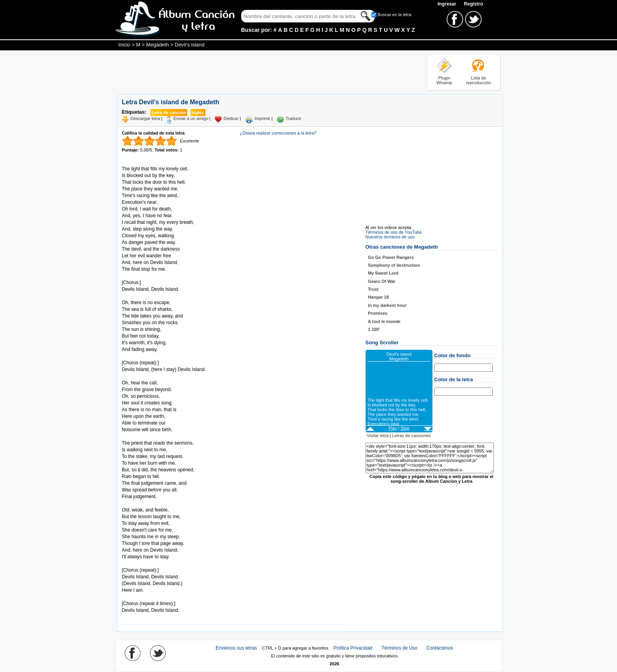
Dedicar (231, 118)
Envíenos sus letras (236, 648)
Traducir (294, 118)
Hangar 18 (378, 297)
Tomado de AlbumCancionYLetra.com (155, 597)
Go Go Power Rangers (391, 257)
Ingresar (448, 4)
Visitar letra (378, 436)
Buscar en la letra (395, 15)
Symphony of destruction (394, 265)
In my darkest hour (387, 305)
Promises (378, 313)
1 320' (374, 329)
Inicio (124, 45)
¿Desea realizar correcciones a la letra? (278, 133)
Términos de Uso (399, 648)
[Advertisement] (260, 72)
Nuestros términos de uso (390, 237)
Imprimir (262, 118)
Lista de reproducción (478, 80)
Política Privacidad (353, 648)
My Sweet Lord (383, 273)
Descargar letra (145, 118)
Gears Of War (382, 281)
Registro (474, 4)
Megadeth (157, 45)
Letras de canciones (411, 436)
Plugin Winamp (444, 80)
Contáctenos (440, 648)
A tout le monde (384, 321)
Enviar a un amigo (191, 118)
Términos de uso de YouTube (394, 232)
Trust (373, 289)
